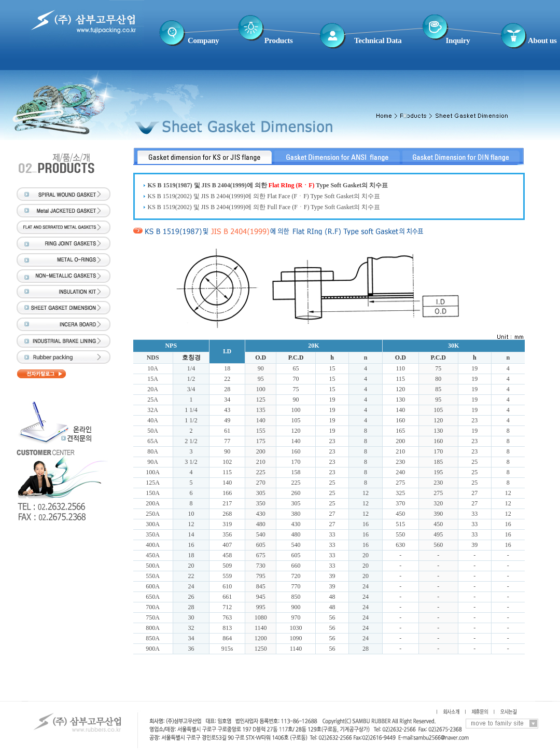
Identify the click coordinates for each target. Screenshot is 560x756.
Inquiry (458, 40)
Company (203, 40)
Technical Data (378, 40)
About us (542, 40)
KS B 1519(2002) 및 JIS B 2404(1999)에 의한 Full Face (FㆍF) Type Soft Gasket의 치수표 (264, 207)
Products (279, 40)
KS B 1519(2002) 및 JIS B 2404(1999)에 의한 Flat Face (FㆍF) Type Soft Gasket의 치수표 (264, 196)
